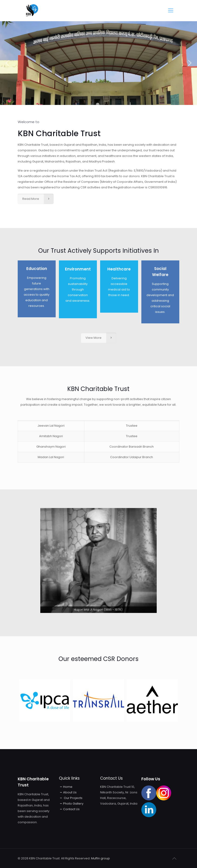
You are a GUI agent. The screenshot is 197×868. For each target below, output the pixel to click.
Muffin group (100, 858)
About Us (70, 792)
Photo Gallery (73, 804)
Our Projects (73, 798)
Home (68, 787)
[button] (7, 63)
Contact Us (71, 809)
